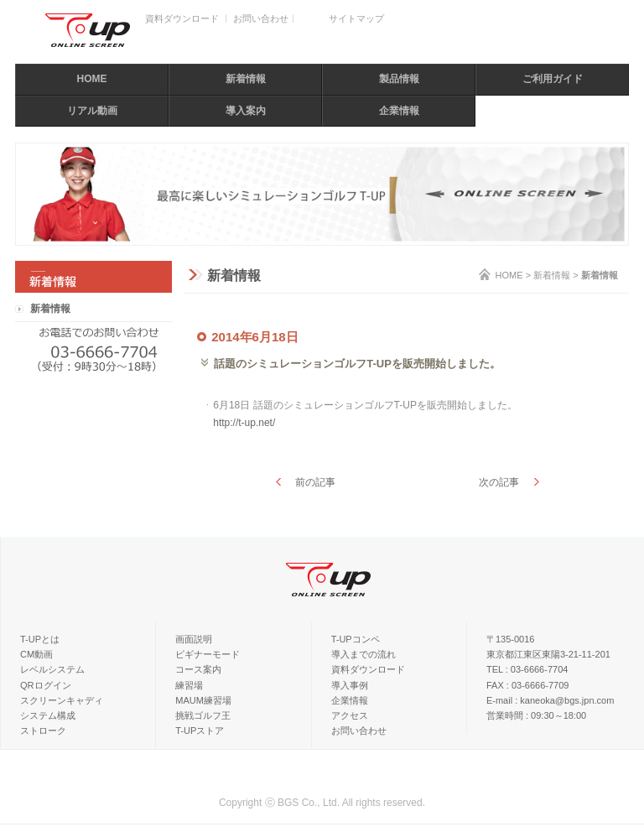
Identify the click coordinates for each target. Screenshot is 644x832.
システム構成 (48, 715)
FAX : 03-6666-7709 (527, 685)
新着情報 (246, 79)
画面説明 (194, 639)
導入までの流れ (364, 654)
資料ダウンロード (182, 18)
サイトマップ (356, 18)
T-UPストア (200, 731)
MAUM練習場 (203, 700)
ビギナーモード (208, 654)
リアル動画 (92, 111)
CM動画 (36, 654)
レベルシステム (52, 669)
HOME (92, 79)
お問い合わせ (261, 18)
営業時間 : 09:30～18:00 (536, 715)
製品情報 (399, 79)
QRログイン (46, 685)
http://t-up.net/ (244, 423)
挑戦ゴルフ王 (203, 715)
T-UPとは (40, 639)
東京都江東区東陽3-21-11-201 (548, 654)
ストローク (43, 731)
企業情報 (399, 111)
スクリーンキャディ (62, 700)
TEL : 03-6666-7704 (527, 669)
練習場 (189, 685)
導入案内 (246, 111)
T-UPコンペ (356, 639)
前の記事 (315, 482)
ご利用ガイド (553, 79)
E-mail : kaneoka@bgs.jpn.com (550, 700)
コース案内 (198, 669)
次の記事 (499, 482)
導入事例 (350, 685)
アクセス (350, 715)
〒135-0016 (511, 639)
